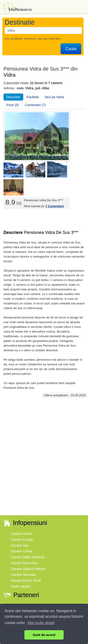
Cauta (71, 49)
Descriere (13, 97)
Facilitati (33, 97)
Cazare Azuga (22, 539)
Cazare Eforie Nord (26, 580)
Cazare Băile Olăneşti (28, 557)
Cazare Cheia (21, 551)
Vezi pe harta (54, 97)
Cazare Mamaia (23, 575)
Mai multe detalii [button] (41, 623)
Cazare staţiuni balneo (28, 569)
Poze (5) (13, 105)
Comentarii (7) (35, 105)
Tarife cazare (21, 586)
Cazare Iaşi (19, 545)
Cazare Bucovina (24, 563)
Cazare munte (22, 534)
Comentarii (55, 206)
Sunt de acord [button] (44, 635)
